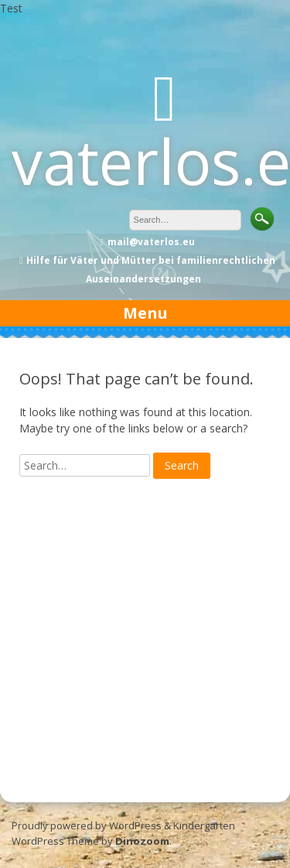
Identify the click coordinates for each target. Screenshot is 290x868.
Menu (145, 313)
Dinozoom (142, 841)
